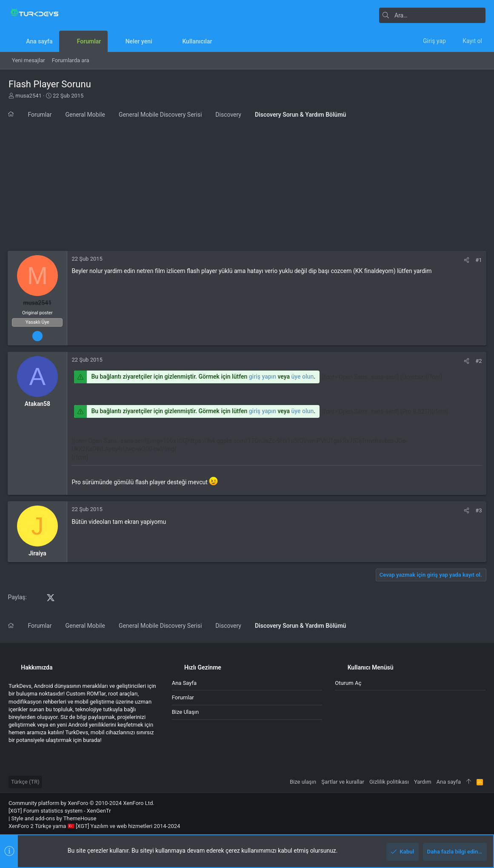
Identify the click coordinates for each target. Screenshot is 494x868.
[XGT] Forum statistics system (60, 811)
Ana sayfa (184, 683)
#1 (478, 260)
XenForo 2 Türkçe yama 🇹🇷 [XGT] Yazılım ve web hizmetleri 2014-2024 (94, 826)
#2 (478, 361)
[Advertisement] (247, 187)
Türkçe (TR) (25, 782)
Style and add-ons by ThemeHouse (54, 818)
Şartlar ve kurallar (343, 782)
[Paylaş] (466, 260)
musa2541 (29, 96)
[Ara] (432, 15)
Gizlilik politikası (389, 782)
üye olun (303, 377)
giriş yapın (263, 377)
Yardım (423, 782)
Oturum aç (348, 683)
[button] (159, 41)
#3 (478, 510)
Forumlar (183, 697)
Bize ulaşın (186, 712)
